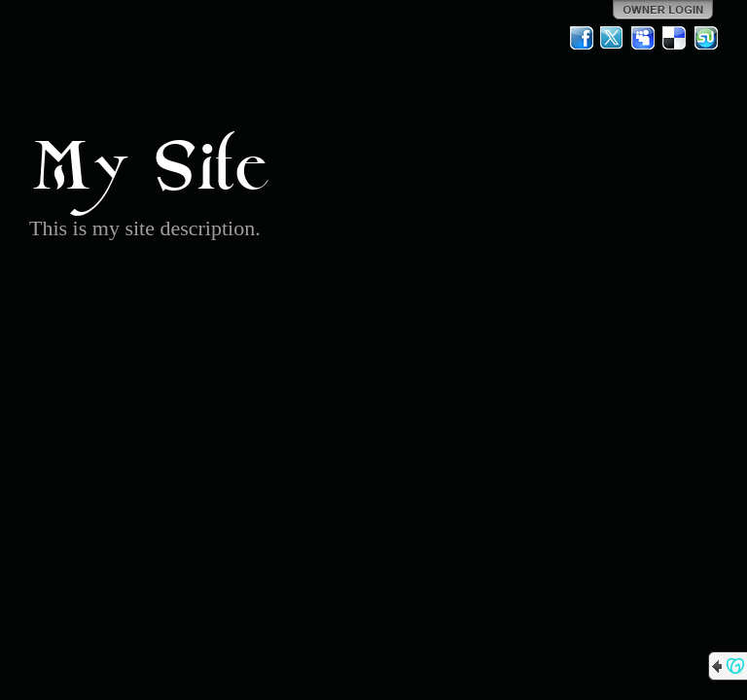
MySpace (644, 38)
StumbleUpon (706, 38)
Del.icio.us (675, 38)
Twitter (613, 38)
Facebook (582, 38)
